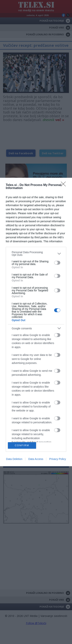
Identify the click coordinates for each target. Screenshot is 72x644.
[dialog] (36, 322)
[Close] (65, 185)
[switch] (57, 263)
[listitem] (36, 254)
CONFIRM (22, 445)
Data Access (36, 459)
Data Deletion (14, 459)
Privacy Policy (58, 459)
